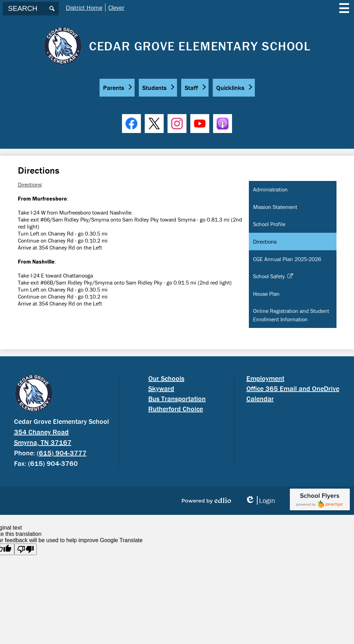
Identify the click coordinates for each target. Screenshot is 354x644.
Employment (265, 378)
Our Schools (166, 378)
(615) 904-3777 (62, 453)
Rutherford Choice (176, 409)
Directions (30, 184)
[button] (117, 88)
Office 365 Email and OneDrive (293, 388)
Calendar (260, 398)
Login (260, 500)
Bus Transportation (177, 398)
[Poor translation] (26, 549)
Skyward (161, 388)
